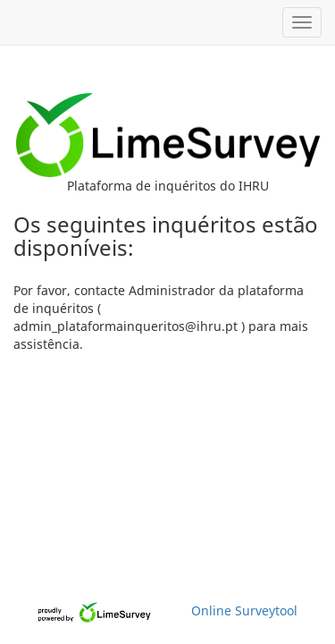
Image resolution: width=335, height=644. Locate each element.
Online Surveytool (244, 610)
